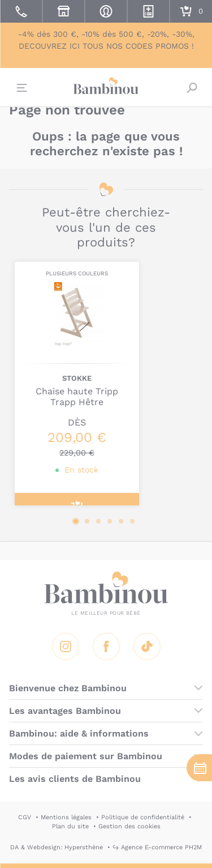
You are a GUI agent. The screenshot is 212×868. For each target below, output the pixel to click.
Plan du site (70, 826)
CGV (25, 817)
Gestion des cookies (129, 826)
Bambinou (106, 86)
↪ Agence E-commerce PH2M (157, 847)
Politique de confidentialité (143, 817)
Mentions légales (66, 817)
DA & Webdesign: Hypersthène (57, 847)
